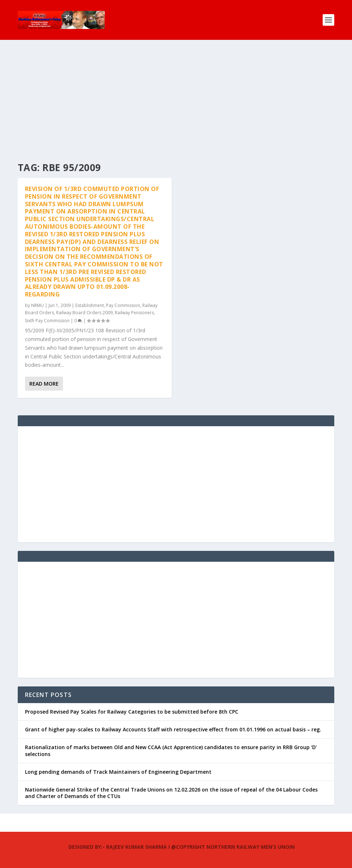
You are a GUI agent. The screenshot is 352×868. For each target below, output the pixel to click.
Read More (44, 384)
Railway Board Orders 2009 (84, 313)
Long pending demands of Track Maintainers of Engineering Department (118, 772)
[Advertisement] (176, 94)
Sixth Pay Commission (47, 321)
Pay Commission (123, 305)
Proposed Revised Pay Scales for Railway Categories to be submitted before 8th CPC (132, 712)
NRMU (37, 305)
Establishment (90, 305)
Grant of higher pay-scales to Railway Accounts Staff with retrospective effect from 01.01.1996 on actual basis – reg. (173, 729)
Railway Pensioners (134, 313)
